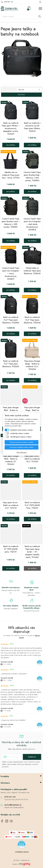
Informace (5, 783)
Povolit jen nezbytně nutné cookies (21, 447)
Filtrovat (21, 95)
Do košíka (11, 145)
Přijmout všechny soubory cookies (21, 442)
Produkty (5, 776)
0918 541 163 (9, 2)
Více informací (22, 452)
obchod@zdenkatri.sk (13, 805)
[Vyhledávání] (21, 17)
